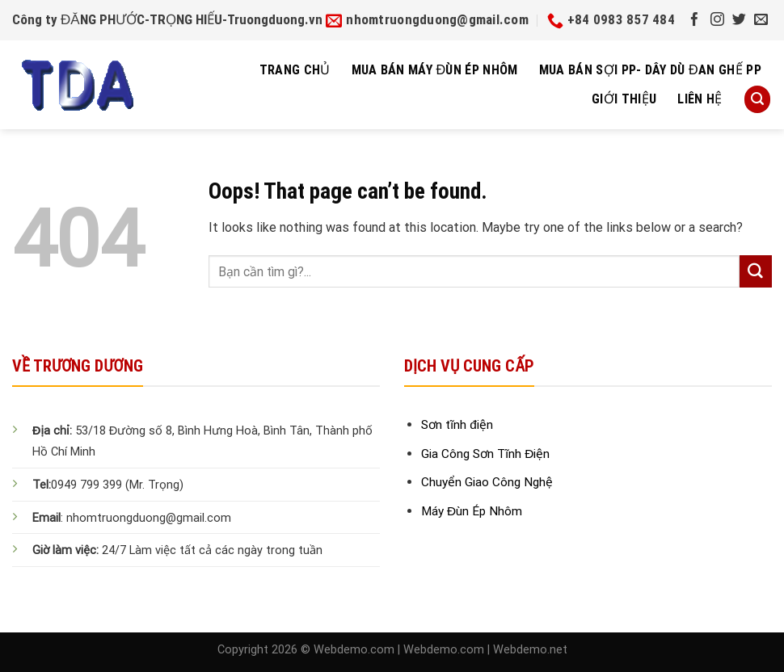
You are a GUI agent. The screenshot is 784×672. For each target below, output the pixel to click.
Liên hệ (700, 99)
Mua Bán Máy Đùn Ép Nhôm (435, 70)
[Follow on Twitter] (739, 20)
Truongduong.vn (275, 19)
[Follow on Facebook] (695, 20)
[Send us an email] (761, 20)
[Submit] (756, 271)
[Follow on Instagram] (717, 20)
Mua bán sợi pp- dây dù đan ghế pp (650, 70)
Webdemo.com (354, 650)
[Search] (757, 99)
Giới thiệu (624, 99)
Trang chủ (295, 70)
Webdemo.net (530, 650)
